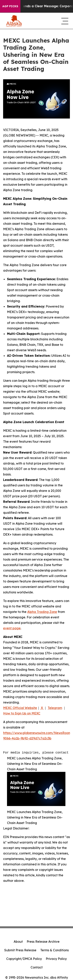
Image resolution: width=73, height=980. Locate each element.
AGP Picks (10, 6)
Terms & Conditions (55, 950)
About (18, 942)
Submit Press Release (20, 950)
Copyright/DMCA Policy (24, 959)
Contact (37, 967)
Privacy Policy (56, 959)
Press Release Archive (43, 942)
